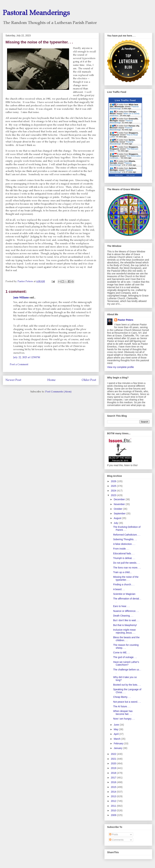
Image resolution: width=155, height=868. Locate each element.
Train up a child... (122, 572)
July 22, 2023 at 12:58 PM (27, 358)
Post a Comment (19, 365)
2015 (114, 787)
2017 (114, 778)
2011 (114, 806)
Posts (114, 834)
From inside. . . (121, 549)
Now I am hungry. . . (124, 719)
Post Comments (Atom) (58, 392)
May (116, 729)
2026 (114, 481)
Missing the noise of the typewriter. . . (126, 578)
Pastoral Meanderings (36, 13)
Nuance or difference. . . (126, 611)
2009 (114, 815)
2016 (114, 782)
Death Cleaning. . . (123, 616)
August (118, 518)
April (116, 734)
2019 (114, 768)
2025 (114, 486)
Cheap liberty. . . (122, 697)
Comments (116, 840)
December (120, 499)
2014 (114, 792)
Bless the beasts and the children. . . (126, 639)
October (118, 509)
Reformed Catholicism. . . (127, 535)
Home (51, 380)
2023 (114, 495)
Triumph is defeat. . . (124, 558)
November (120, 504)
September (120, 513)
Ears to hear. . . (121, 606)
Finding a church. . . (124, 584)
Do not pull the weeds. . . (126, 563)
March (117, 739)
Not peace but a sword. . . (127, 702)
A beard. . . (119, 589)
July (116, 523)
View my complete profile (120, 367)
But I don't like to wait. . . (126, 620)
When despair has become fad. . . (123, 713)
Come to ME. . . (122, 653)
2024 (114, 491)
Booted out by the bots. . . (127, 685)
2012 (114, 801)
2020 (114, 763)
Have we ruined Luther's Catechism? (126, 663)
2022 (114, 754)
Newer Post (13, 380)
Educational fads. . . (124, 553)
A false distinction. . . (124, 544)
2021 (114, 759)
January (118, 748)
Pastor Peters (126, 320)
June (117, 725)
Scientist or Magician (124, 594)
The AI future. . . (122, 706)
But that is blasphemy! (125, 625)
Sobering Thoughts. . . (125, 539)
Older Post (89, 380)
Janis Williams (21, 298)
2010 (114, 810)
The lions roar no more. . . (127, 568)
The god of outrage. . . (125, 657)
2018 (114, 773)
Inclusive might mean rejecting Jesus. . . (125, 631)
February (119, 743)
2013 (114, 796)
